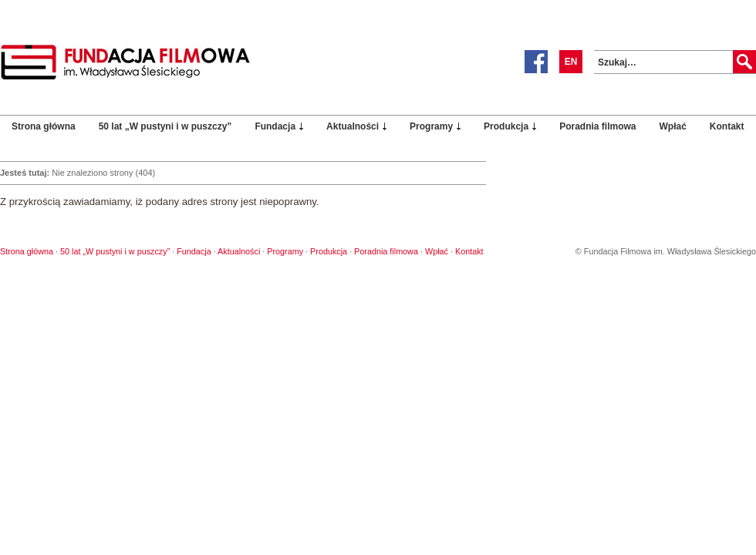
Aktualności (353, 126)
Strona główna (44, 126)
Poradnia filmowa (597, 126)
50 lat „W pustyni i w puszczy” (165, 126)
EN (571, 62)
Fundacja (275, 126)
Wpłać (673, 126)
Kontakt (727, 126)
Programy (431, 126)
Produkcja (506, 126)
